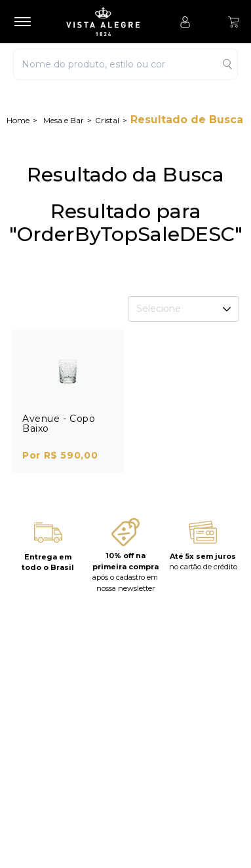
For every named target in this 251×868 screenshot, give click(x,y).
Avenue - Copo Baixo (59, 424)
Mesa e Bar (64, 120)
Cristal (107, 120)
